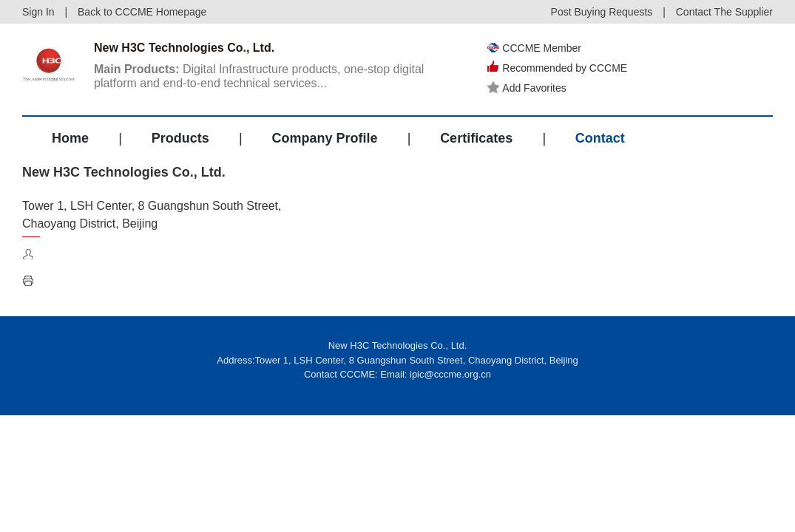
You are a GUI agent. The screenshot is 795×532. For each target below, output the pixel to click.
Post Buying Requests (602, 12)
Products (180, 138)
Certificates (476, 138)
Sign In (38, 12)
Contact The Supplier (724, 12)
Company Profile (324, 138)
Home (70, 138)
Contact (600, 138)
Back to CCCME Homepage (142, 12)
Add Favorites (527, 88)
